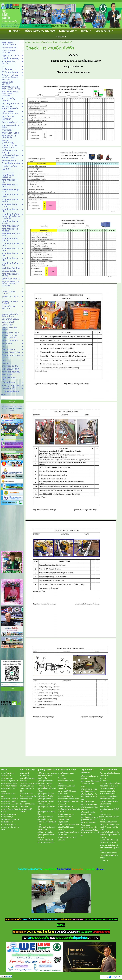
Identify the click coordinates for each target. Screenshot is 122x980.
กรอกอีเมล (5, 395)
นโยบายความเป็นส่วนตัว (15, 409)
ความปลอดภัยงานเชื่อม (42, 42)
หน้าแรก (28, 42)
